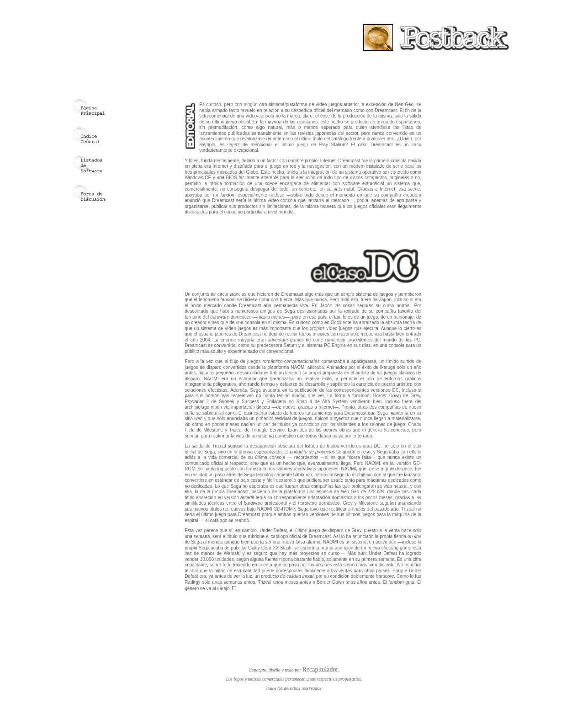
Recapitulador (320, 669)
